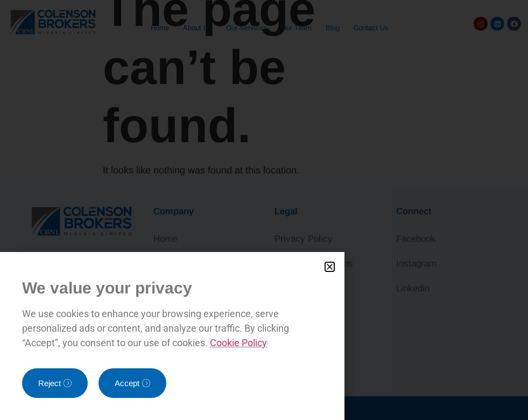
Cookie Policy (238, 343)
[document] (264, 210)
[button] (330, 267)
